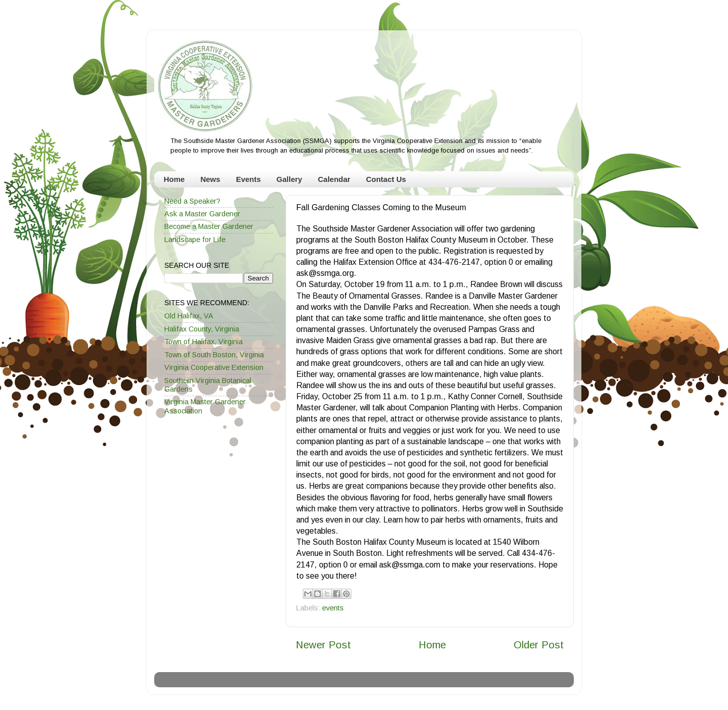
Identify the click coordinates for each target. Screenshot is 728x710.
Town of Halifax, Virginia (203, 342)
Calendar (334, 179)
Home (174, 179)
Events (248, 179)
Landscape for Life (195, 240)
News (210, 179)
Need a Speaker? (192, 201)
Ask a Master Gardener (202, 214)
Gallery (289, 179)
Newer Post (323, 645)
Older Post (539, 645)
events (333, 608)
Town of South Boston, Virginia (214, 355)
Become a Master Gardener (209, 226)
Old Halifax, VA (189, 316)
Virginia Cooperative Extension (214, 367)
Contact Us (386, 179)
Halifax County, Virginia (202, 329)
